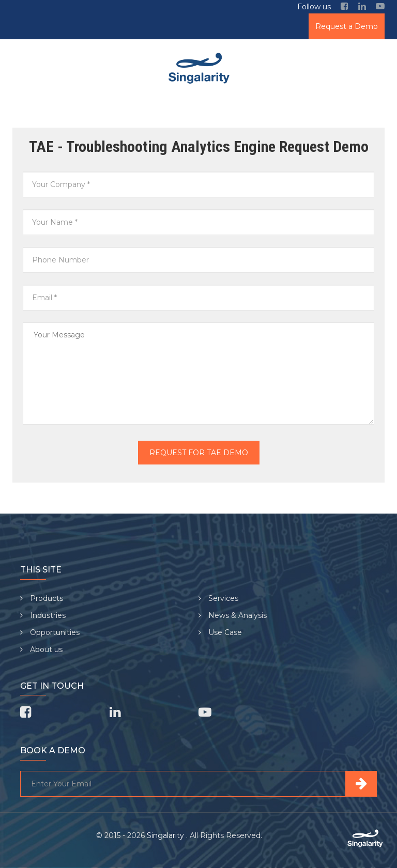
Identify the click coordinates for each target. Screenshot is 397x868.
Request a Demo (347, 26)
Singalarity (166, 835)
